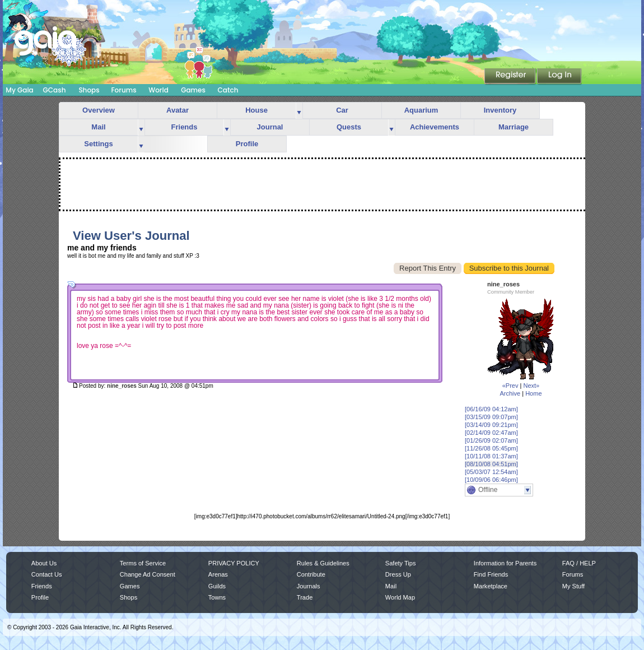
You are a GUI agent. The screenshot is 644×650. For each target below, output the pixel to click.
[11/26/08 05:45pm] (491, 448)
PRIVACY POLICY (234, 563)
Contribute (311, 574)
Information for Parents (505, 563)
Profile (247, 144)
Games (193, 90)
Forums (123, 90)
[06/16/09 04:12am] (491, 409)
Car (342, 110)
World (158, 90)
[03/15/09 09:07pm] (491, 417)
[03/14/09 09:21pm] (491, 425)
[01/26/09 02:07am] (491, 440)
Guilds (217, 586)
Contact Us (47, 574)
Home (533, 393)
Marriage (514, 127)
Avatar (178, 110)
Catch (228, 90)
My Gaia (19, 90)
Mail (98, 127)
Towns (217, 597)
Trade (305, 597)
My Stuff (573, 586)
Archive (510, 393)
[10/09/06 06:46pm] (491, 480)
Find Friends (491, 574)
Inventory (500, 110)
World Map (400, 597)
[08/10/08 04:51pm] (491, 464)
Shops (89, 90)
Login (559, 77)
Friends (185, 127)
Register (511, 77)
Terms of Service (143, 563)
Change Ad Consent (148, 574)
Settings (98, 144)
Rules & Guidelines (323, 563)
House (256, 110)
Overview (99, 110)
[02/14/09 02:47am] (491, 433)
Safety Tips (401, 563)
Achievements (435, 127)
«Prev (510, 386)
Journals (309, 586)
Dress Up (398, 574)
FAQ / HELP (579, 563)
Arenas (218, 574)
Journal (270, 127)
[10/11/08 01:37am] (491, 456)
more (299, 111)
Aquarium (421, 110)
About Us (44, 563)
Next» (531, 386)
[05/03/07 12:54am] (491, 472)
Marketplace (491, 586)
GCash (55, 90)
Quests (349, 127)
